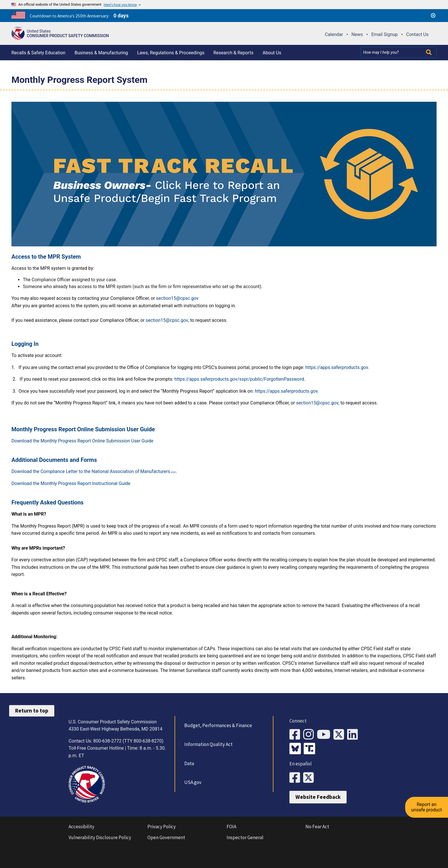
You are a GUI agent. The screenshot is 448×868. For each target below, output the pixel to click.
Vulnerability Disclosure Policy (100, 837)
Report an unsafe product (426, 807)
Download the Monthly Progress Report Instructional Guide (71, 483)
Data (189, 763)
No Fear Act (317, 827)
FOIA (231, 827)
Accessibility (81, 827)
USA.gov (193, 782)
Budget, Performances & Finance (218, 725)
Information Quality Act (208, 744)
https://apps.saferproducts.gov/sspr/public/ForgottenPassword (239, 379)
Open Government (166, 837)
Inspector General (245, 837)
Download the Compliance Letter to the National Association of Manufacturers (91, 471)
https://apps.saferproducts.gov (337, 367)
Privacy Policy (162, 827)
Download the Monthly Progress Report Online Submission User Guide (82, 441)
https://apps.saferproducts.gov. (287, 391)
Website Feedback (318, 797)
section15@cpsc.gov (177, 298)
